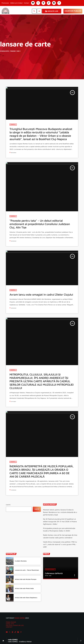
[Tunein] (12, 632)
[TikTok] (15, 632)
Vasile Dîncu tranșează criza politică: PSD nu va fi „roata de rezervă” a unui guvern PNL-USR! (60, 545)
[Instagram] (18, 632)
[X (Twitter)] (10, 632)
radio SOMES (20, 618)
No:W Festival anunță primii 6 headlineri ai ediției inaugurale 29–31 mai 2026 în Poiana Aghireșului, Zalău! (60, 522)
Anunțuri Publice (73, 11)
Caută (8, 505)
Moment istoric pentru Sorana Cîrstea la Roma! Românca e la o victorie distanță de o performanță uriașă (60, 512)
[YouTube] (7, 632)
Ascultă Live (52, 11)
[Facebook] (21, 632)
